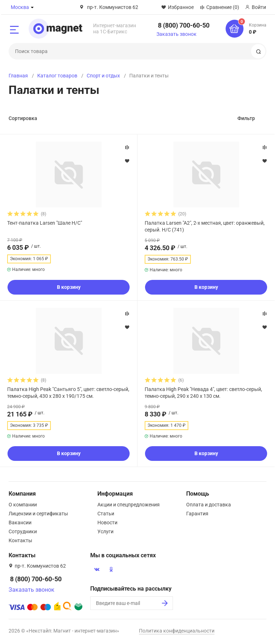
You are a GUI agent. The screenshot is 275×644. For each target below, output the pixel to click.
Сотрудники (23, 531)
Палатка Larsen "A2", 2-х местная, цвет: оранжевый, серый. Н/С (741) (205, 226)
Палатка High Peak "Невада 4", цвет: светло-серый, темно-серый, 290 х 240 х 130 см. (203, 392)
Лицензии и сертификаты (38, 514)
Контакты (20, 540)
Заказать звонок (177, 34)
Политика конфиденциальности (177, 631)
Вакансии (20, 523)
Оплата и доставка (209, 505)
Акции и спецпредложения (129, 505)
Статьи (106, 514)
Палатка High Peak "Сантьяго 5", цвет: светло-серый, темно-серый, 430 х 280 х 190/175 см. (68, 392)
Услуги (105, 531)
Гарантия (197, 514)
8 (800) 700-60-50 (184, 25)
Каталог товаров (57, 76)
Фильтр (246, 118)
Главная (18, 76)
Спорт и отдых (103, 76)
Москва (20, 7)
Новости (107, 523)
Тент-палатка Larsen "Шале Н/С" (45, 223)
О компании (23, 505)
